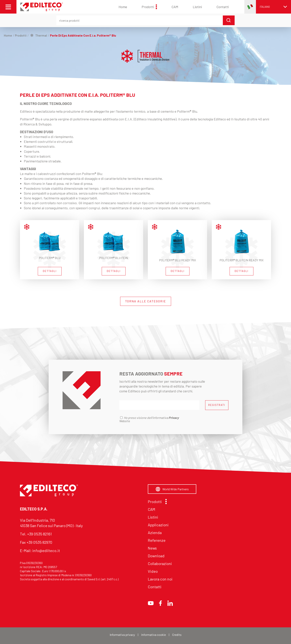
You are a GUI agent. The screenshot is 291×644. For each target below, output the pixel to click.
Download (156, 556)
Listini (197, 7)
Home (123, 7)
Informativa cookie (154, 635)
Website (125, 421)
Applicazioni (158, 525)
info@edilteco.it (46, 551)
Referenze (157, 540)
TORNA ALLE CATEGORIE (146, 301)
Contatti (223, 7)
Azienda (155, 533)
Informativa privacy (122, 635)
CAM (175, 7)
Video (153, 571)
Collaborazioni (160, 563)
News (152, 548)
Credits (177, 635)
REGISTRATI (217, 405)
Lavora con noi (160, 579)
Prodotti (149, 7)
